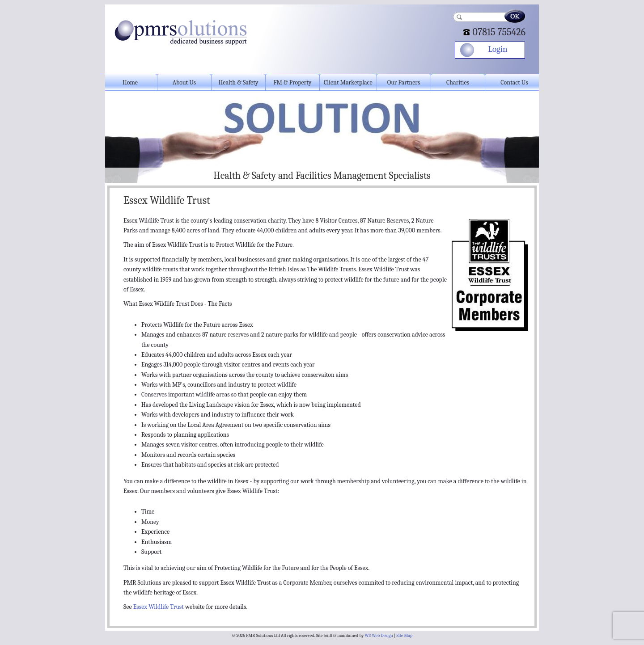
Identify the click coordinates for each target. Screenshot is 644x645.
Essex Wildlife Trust (159, 607)
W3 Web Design (379, 636)
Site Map (404, 636)
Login (498, 49)
